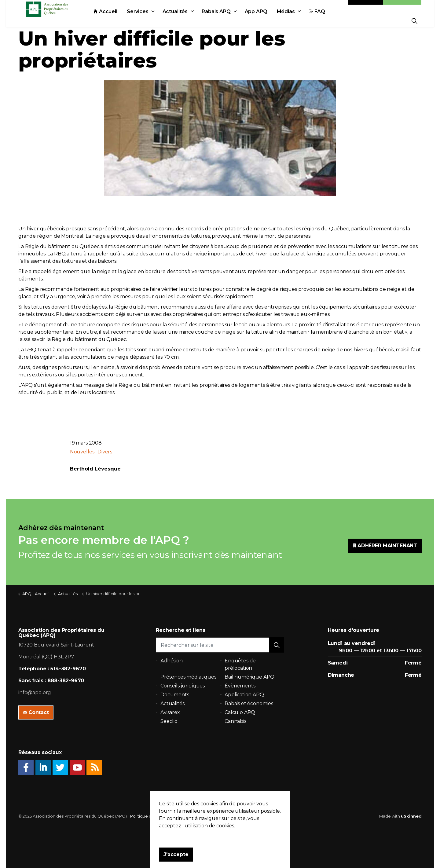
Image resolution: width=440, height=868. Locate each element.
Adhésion (402, 7)
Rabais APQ (230, 21)
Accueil (119, 21)
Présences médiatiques (188, 677)
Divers (105, 452)
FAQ (331, 21)
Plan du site (199, 816)
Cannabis (235, 721)
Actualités (189, 21)
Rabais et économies (249, 703)
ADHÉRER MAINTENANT (385, 546)
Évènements (240, 686)
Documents (175, 695)
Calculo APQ (240, 712)
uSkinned (411, 816)
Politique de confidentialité (157, 816)
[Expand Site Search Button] (414, 21)
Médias (300, 21)
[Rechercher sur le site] (220, 645)
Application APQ (244, 695)
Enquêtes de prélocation (240, 664)
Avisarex (170, 712)
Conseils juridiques (183, 686)
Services (151, 21)
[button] (277, 645)
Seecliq (169, 721)
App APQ (270, 21)
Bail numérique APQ (249, 677)
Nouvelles (82, 452)
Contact (365, 7)
